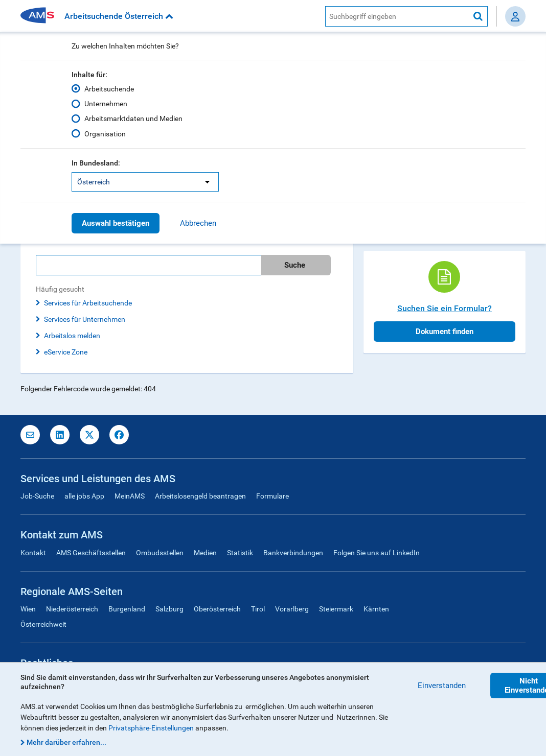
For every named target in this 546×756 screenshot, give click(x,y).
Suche (295, 265)
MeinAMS (130, 496)
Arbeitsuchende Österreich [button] (119, 16)
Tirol (258, 609)
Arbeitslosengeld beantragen (200, 496)
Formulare (272, 496)
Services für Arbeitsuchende (88, 303)
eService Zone (66, 352)
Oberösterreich (217, 609)
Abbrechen (198, 223)
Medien (205, 553)
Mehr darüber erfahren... (66, 742)
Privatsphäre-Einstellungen (151, 728)
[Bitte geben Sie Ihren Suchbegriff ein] (149, 265)
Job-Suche (37, 496)
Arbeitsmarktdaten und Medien (133, 119)
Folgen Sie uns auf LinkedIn (377, 553)
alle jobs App (84, 496)
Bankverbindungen (293, 553)
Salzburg (169, 609)
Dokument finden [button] (445, 332)
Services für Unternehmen (85, 319)
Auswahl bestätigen (116, 223)
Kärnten (376, 609)
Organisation (105, 133)
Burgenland (127, 609)
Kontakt (33, 553)
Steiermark (336, 609)
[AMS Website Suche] (397, 16)
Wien (28, 609)
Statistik (240, 553)
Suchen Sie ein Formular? (445, 308)
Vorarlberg (292, 609)
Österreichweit (43, 624)
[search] (187, 265)
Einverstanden (442, 686)
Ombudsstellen (160, 553)
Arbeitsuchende (109, 89)
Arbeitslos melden (72, 336)
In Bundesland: (96, 163)
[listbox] (145, 182)
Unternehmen (106, 104)
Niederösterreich (72, 609)
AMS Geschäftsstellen (91, 553)
